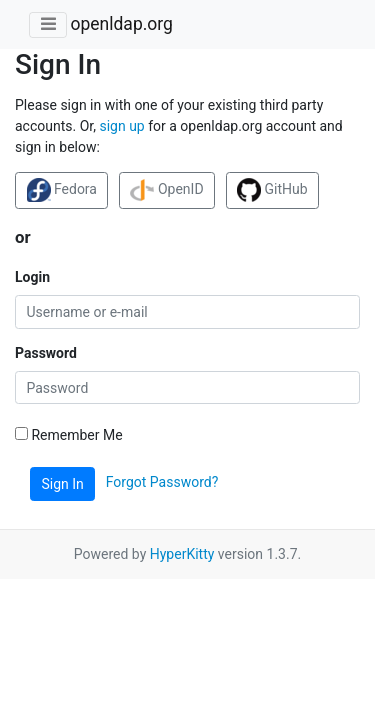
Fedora (62, 190)
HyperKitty (182, 554)
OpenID (166, 190)
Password (46, 353)
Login (32, 277)
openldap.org (121, 24)
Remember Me (69, 435)
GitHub (272, 190)
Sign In (63, 484)
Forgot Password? (162, 483)
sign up (121, 126)
